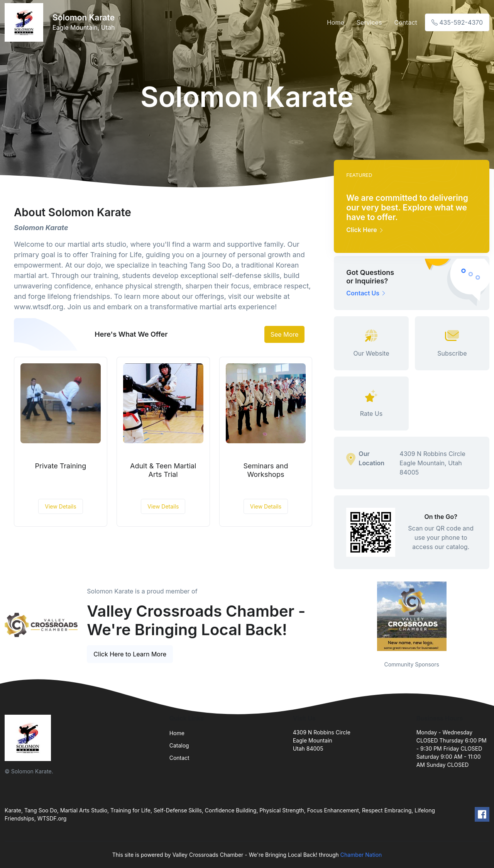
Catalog (179, 745)
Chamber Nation (361, 855)
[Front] (25, 22)
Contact (405, 22)
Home (336, 22)
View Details (60, 506)
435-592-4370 (457, 22)
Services (369, 22)
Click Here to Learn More (130, 654)
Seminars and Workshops (266, 470)
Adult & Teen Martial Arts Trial (163, 470)
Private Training (61, 466)
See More (285, 334)
